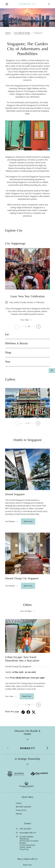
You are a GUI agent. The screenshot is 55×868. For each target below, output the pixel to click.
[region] (28, 507)
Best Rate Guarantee (23, 807)
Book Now (27, 865)
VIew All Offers (26, 611)
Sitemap (19, 814)
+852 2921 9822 (25, 829)
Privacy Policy (21, 810)
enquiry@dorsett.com (28, 833)
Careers (19, 803)
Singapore (38, 33)
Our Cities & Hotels (22, 33)
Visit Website (10, 521)
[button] (38, 327)
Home (8, 33)
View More (25, 320)
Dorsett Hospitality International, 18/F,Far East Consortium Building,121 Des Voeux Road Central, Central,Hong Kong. (29, 843)
